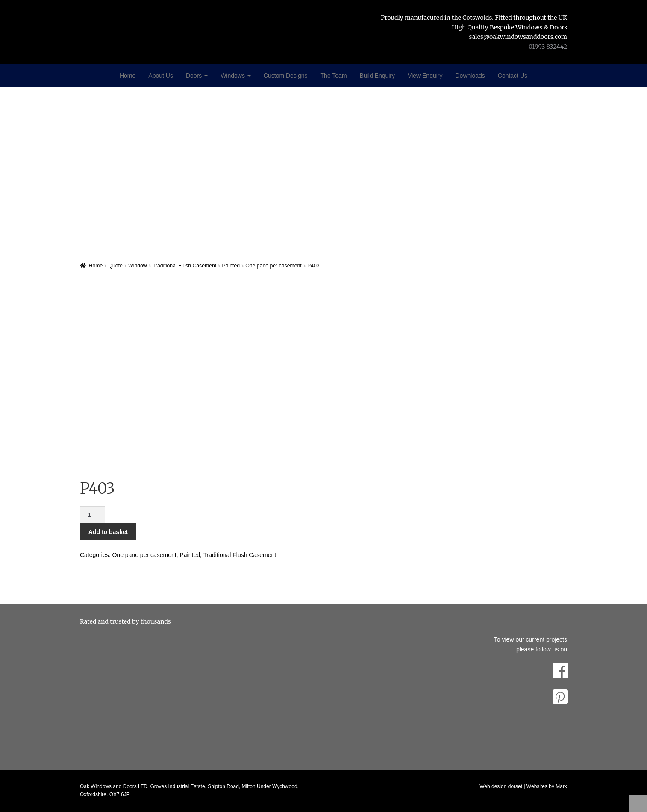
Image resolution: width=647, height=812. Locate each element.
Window (138, 266)
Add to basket (108, 532)
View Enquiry (425, 76)
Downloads (470, 76)
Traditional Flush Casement (184, 266)
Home (128, 76)
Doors (197, 76)
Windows (236, 76)
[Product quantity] (93, 515)
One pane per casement (273, 266)
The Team (334, 76)
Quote (116, 266)
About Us (161, 76)
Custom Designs (286, 76)
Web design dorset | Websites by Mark (523, 786)
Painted (231, 266)
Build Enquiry (378, 76)
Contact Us (513, 76)
